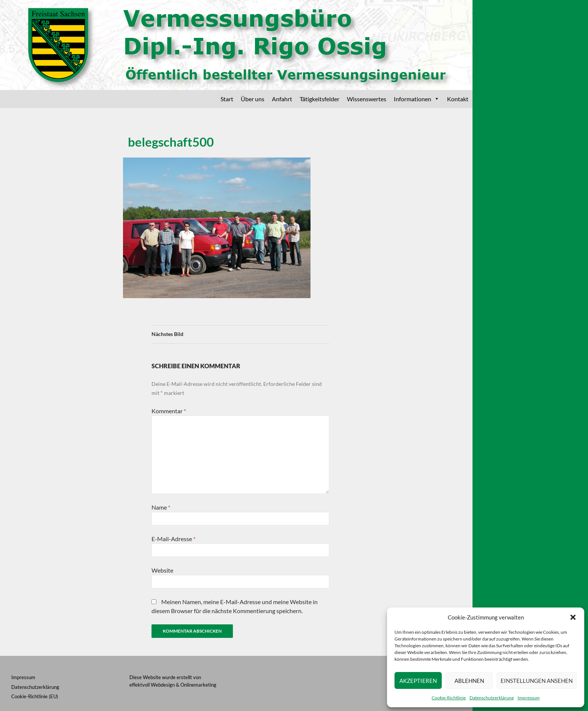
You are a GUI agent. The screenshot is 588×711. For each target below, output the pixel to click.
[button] (573, 617)
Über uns (253, 99)
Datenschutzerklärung (492, 698)
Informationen (417, 99)
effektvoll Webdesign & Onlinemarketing (173, 685)
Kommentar (169, 411)
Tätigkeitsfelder (319, 99)
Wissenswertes (367, 99)
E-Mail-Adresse (173, 539)
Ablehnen (469, 681)
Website (162, 570)
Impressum (529, 698)
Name (161, 507)
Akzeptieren (418, 681)
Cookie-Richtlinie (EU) (35, 696)
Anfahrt (282, 99)
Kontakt (458, 99)
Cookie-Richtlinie (449, 698)
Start (227, 99)
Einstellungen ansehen (537, 681)
